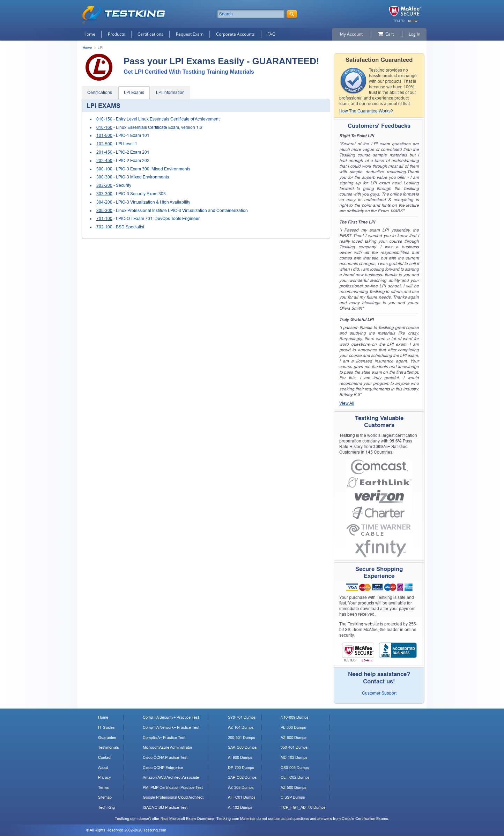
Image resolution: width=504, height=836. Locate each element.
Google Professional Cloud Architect (173, 797)
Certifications (150, 34)
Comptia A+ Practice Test (164, 738)
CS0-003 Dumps (295, 768)
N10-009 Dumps (295, 717)
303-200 (104, 185)
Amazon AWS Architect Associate (171, 777)
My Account (351, 34)
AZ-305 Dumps (241, 787)
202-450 (104, 161)
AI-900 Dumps (240, 757)
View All (347, 403)
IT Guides (106, 727)
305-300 (104, 211)
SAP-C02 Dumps (242, 777)
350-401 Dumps (294, 747)
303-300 (104, 194)
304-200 (104, 202)
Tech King (106, 807)
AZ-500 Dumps (294, 787)
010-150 (104, 119)
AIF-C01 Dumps (242, 797)
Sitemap (105, 797)
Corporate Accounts (235, 34)
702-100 (104, 227)
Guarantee (107, 738)
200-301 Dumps (242, 738)
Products (116, 34)
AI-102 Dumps (240, 807)
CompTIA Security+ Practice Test (171, 717)
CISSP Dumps (293, 797)
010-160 (104, 127)
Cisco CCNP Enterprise (163, 768)
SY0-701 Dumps (242, 717)
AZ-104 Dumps (241, 727)
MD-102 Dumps (294, 757)
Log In (414, 34)
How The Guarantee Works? (366, 111)
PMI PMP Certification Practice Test (173, 787)
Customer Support (379, 693)
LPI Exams (134, 93)
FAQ (271, 34)
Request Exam (190, 34)
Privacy (105, 777)
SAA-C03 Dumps (242, 747)
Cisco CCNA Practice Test (165, 757)
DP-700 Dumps (241, 768)
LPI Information (170, 93)
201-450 (104, 152)
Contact (105, 757)
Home (89, 34)
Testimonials (109, 747)
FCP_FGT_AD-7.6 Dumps (303, 807)
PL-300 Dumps (293, 727)
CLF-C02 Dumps (295, 777)
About (103, 768)
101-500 (104, 135)
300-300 (104, 177)
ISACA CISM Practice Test (165, 807)
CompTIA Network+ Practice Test (171, 727)
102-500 (104, 144)
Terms (103, 787)
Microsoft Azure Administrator (168, 747)
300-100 (104, 169)
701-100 (104, 219)
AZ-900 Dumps (294, 738)
